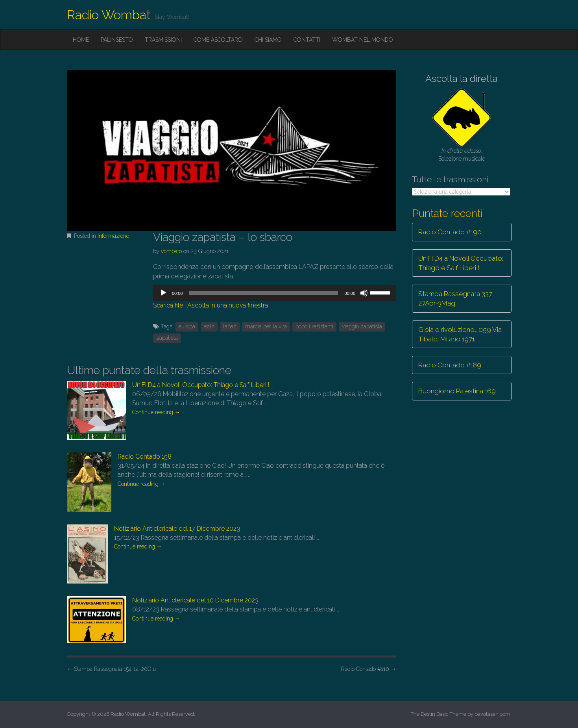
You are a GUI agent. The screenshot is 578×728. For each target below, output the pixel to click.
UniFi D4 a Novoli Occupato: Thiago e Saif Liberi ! (201, 385)
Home (81, 40)
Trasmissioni (163, 40)
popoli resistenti (314, 326)
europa (187, 326)
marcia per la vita (266, 326)
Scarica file (168, 305)
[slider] (263, 293)
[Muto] (364, 293)
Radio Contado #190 (450, 232)
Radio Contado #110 (369, 669)
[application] (275, 293)
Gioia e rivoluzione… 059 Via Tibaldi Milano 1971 (460, 334)
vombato (171, 251)
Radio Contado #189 (450, 365)
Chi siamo (268, 40)
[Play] (163, 293)
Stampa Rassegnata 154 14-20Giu (111, 669)
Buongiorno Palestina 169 (457, 391)
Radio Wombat (109, 15)
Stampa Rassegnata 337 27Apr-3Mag (455, 298)
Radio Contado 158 (145, 457)
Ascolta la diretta (462, 79)
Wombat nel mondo (363, 40)
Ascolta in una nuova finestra (228, 305)
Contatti (307, 40)
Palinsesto (117, 40)
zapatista (167, 338)
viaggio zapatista (362, 326)
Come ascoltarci (218, 40)
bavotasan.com (492, 714)
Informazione (113, 236)
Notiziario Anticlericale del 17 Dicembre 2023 (177, 529)
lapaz (230, 326)
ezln (209, 326)
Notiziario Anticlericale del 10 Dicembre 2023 (195, 600)
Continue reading (156, 412)
